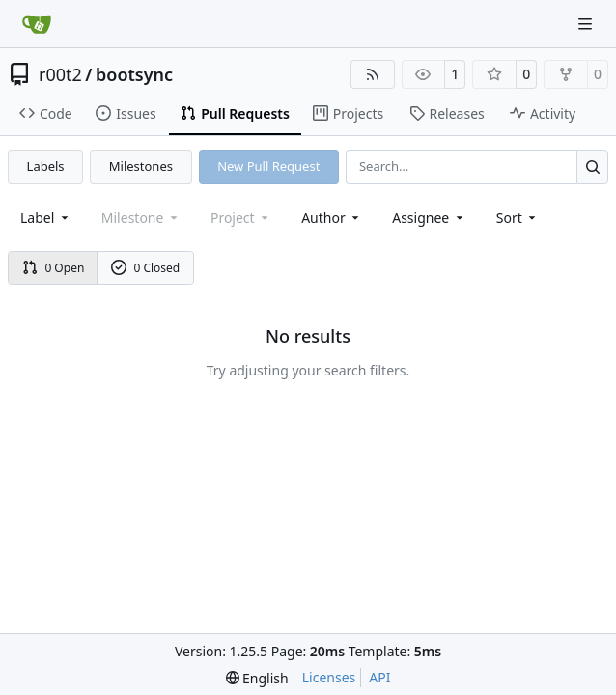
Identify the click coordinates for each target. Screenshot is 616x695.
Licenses (329, 677)
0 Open (54, 268)
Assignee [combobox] (429, 218)
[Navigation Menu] (587, 24)
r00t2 (60, 74)
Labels (46, 166)
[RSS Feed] (373, 74)
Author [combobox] (332, 218)
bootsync (134, 74)
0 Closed (146, 268)
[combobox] (46, 218)
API (379, 677)
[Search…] (592, 167)
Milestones (141, 166)
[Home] (37, 24)
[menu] (518, 218)
